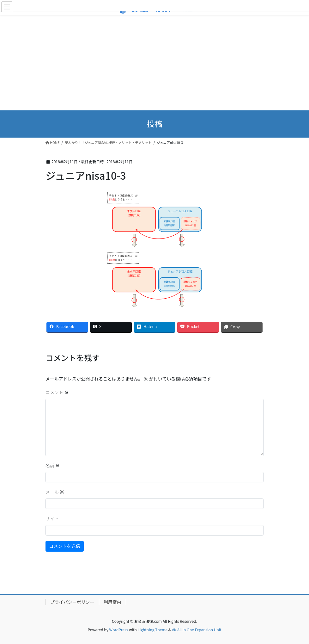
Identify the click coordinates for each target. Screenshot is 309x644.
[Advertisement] (154, 63)
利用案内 (112, 602)
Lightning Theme (152, 630)
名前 (53, 465)
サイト (52, 518)
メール (55, 492)
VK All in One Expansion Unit (197, 630)
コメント (57, 392)
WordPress (119, 630)
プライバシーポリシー (72, 602)
